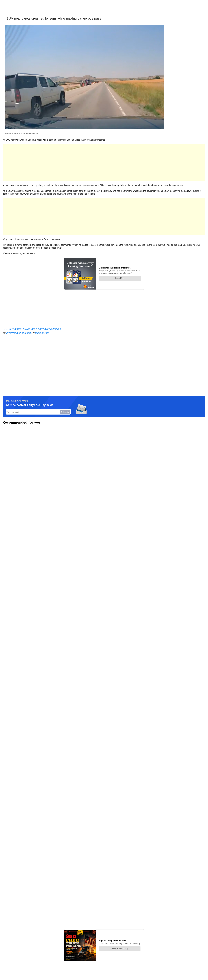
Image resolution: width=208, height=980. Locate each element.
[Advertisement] (82, 163)
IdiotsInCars (42, 333)
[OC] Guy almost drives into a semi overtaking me (32, 329)
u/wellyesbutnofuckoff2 (19, 333)
